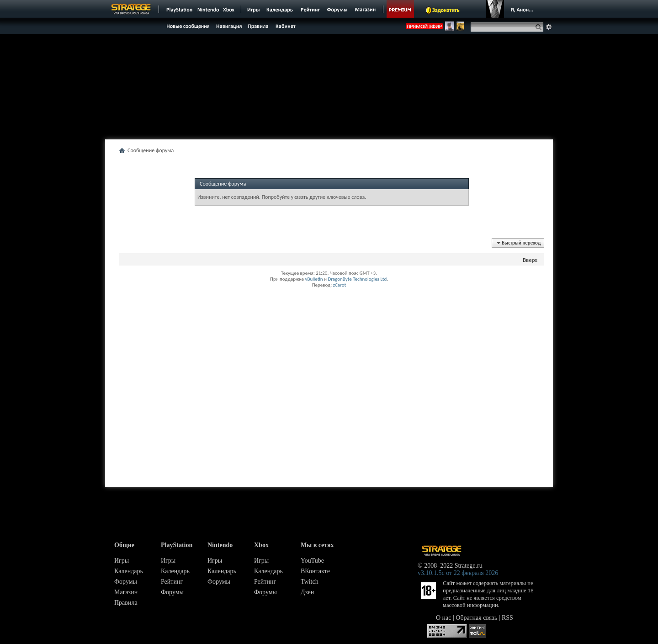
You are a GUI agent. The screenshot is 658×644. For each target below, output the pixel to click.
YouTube (312, 561)
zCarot (340, 285)
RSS (507, 618)
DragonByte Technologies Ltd (357, 279)
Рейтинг (172, 582)
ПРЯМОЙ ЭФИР (424, 27)
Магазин (126, 592)
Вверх (530, 260)
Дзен (307, 592)
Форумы (126, 582)
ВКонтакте (315, 571)
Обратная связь (476, 618)
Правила (126, 603)
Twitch (310, 582)
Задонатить (446, 10)
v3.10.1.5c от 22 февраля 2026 (458, 573)
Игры (122, 561)
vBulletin (314, 279)
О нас (444, 618)
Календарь (129, 571)
